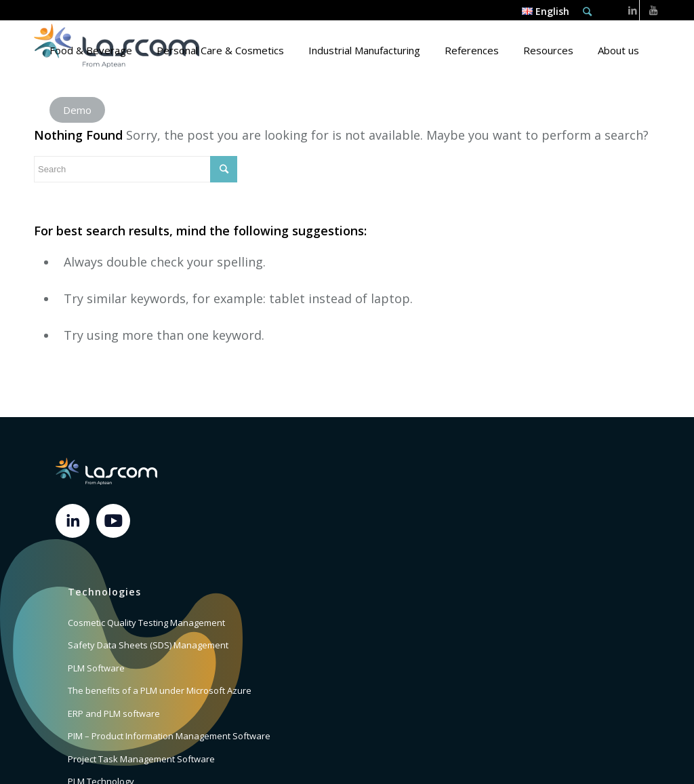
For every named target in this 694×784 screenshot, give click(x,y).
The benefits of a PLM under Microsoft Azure (160, 690)
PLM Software (96, 668)
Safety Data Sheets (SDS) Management (148, 645)
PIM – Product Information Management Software (169, 736)
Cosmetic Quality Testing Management (146, 623)
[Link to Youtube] (653, 10)
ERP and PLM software (114, 713)
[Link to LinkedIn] (633, 10)
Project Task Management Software (141, 759)
